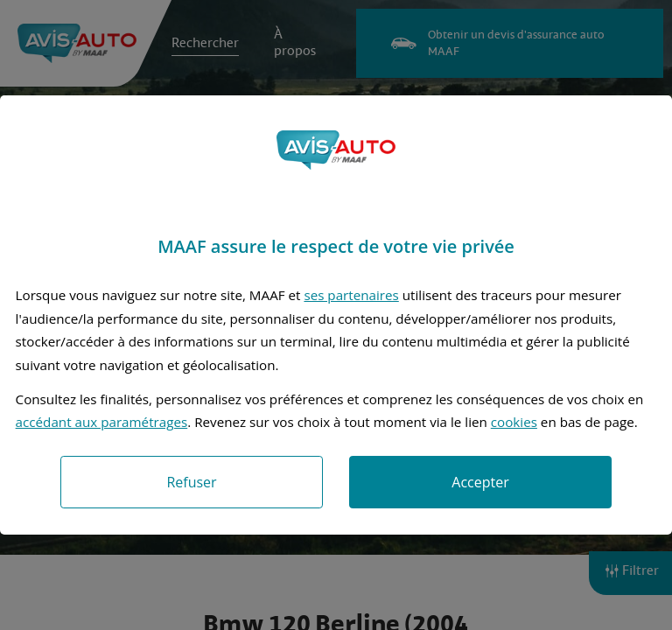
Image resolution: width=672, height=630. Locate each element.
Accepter (480, 482)
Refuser (191, 482)
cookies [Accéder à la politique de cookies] (514, 422)
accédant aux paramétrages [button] (102, 422)
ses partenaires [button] (351, 295)
